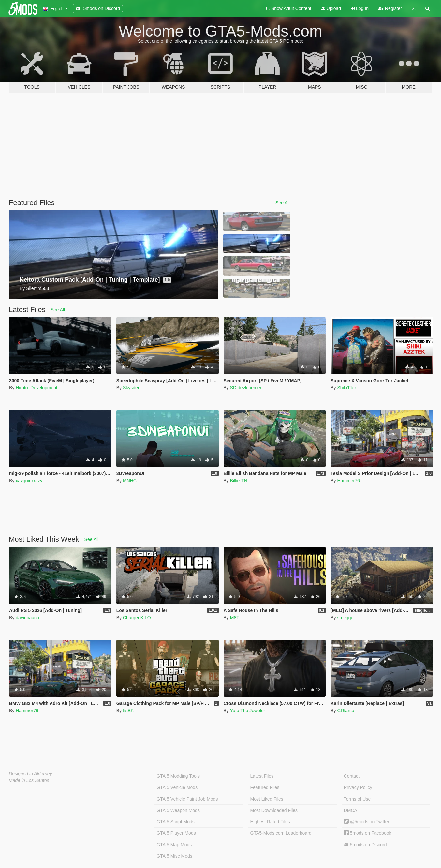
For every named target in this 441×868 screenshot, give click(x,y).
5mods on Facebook (368, 833)
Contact (352, 776)
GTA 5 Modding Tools (178, 776)
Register (390, 8)
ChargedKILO (137, 618)
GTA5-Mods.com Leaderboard (281, 833)
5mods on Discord (365, 845)
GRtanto (345, 711)
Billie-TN (239, 481)
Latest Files (262, 776)
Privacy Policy (358, 787)
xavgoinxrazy (29, 481)
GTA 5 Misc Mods (174, 856)
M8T (235, 618)
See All (283, 203)
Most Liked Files (267, 799)
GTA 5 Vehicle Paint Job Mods (187, 799)
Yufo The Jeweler (247, 711)
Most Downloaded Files (274, 810)
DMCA (351, 810)
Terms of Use (357, 799)
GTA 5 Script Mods (175, 822)
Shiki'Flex (347, 388)
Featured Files (265, 787)
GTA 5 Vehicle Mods (177, 787)
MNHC (130, 481)
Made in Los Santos (29, 780)
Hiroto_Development (37, 388)
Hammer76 (348, 481)
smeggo (345, 618)
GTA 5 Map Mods (174, 845)
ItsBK (128, 711)
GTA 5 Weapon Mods (178, 810)
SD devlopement (247, 388)
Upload (331, 8)
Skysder (131, 388)
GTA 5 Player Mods (176, 833)
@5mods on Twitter (367, 822)
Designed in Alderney (30, 774)
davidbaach (27, 618)
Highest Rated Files (270, 822)
